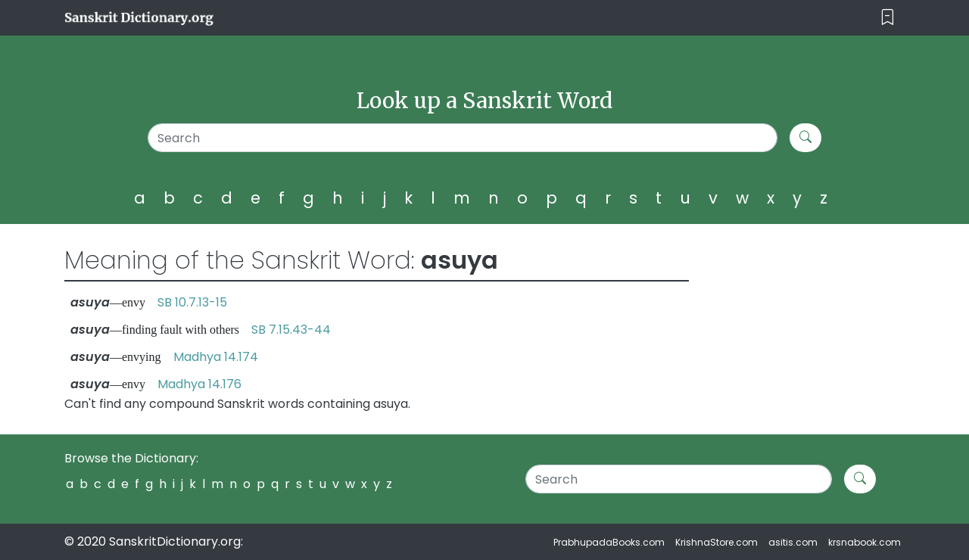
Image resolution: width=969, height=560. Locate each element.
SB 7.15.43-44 (291, 330)
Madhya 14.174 (216, 357)
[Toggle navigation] (888, 18)
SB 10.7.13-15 (192, 302)
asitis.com (793, 542)
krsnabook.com (865, 542)
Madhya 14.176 (199, 384)
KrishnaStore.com (717, 542)
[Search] (463, 138)
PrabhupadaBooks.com (609, 542)
